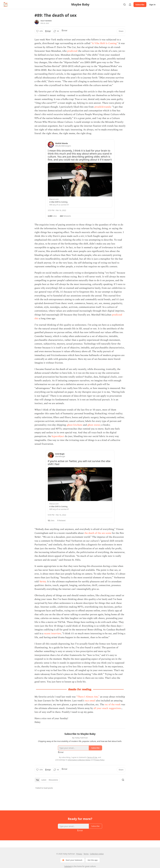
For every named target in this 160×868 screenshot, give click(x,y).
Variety (43, 581)
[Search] (124, 5)
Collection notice (97, 854)
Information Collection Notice (79, 760)
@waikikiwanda (102, 107)
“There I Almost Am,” (88, 697)
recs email (90, 701)
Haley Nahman (46, 21)
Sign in (152, 5)
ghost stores (94, 425)
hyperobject (58, 436)
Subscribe (140, 5)
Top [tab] (37, 780)
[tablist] (47, 780)
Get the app (93, 860)
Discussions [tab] (53, 780)
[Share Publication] (130, 5)
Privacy (79, 854)
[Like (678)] (39, 31)
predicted (72, 51)
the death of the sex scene (98, 533)
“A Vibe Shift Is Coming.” (104, 43)
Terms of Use (92, 757)
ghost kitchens (75, 425)
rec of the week (113, 705)
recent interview (52, 634)
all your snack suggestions (107, 708)
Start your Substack (72, 860)
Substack (68, 866)
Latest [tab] (44, 780)
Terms (86, 854)
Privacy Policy (99, 760)
